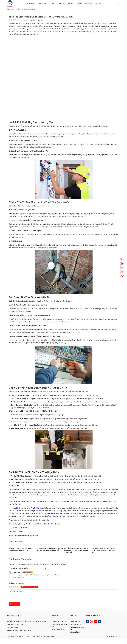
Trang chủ (30, 3)
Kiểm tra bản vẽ (75, 632)
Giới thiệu (42, 3)
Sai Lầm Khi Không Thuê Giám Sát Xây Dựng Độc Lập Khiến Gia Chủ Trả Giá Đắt (76, 550)
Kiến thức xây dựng (84, 3)
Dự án (71, 3)
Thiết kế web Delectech (113, 636)
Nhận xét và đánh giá (16, 583)
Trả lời (14, 578)
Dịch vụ (52, 3)
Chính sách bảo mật (58, 629)
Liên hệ (98, 3)
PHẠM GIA (56, 615)
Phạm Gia (15, 508)
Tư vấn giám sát (75, 622)
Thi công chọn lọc (75, 625)
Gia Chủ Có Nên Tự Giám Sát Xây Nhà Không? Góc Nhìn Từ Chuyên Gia (104, 550)
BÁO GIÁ (62, 3)
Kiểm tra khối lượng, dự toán (77, 628)
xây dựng (52, 516)
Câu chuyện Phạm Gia (59, 622)
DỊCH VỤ (73, 615)
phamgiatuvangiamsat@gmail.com (26, 536)
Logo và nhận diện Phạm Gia (60, 625)
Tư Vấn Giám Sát (37, 508)
